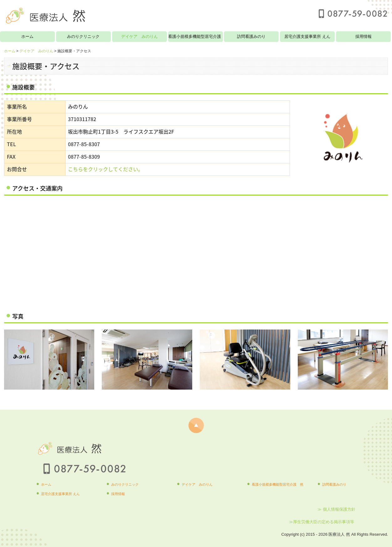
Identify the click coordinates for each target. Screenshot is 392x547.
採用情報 (364, 36)
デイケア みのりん (139, 36)
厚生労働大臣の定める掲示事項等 (324, 522)
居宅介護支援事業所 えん (307, 36)
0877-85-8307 (84, 144)
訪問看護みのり (251, 36)
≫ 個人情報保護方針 (336, 509)
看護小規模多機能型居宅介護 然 (196, 36)
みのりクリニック (83, 36)
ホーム (27, 36)
